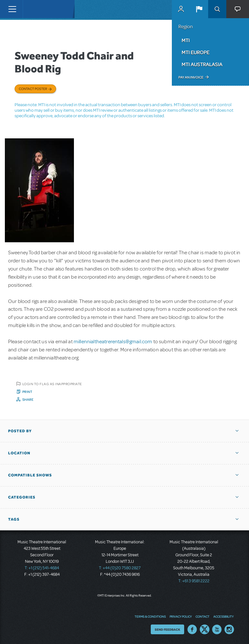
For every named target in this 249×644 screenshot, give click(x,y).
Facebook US (192, 629)
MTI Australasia (202, 64)
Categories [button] (22, 497)
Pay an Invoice (191, 77)
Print (27, 392)
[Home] (36, 9)
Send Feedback (167, 629)
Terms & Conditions (150, 616)
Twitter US (205, 629)
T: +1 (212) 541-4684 (42, 568)
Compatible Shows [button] (30, 475)
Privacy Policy (181, 616)
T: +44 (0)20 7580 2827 (120, 568)
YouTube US (217, 629)
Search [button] (217, 9)
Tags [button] (14, 519)
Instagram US (229, 629)
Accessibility (223, 616)
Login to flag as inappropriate (52, 384)
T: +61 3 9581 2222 (194, 581)
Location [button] (19, 453)
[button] (199, 9)
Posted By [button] (20, 431)
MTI (186, 40)
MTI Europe (196, 52)
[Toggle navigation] (12, 9)
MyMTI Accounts (181, 9)
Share (28, 399)
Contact (202, 616)
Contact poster (33, 89)
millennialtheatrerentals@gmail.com (113, 342)
